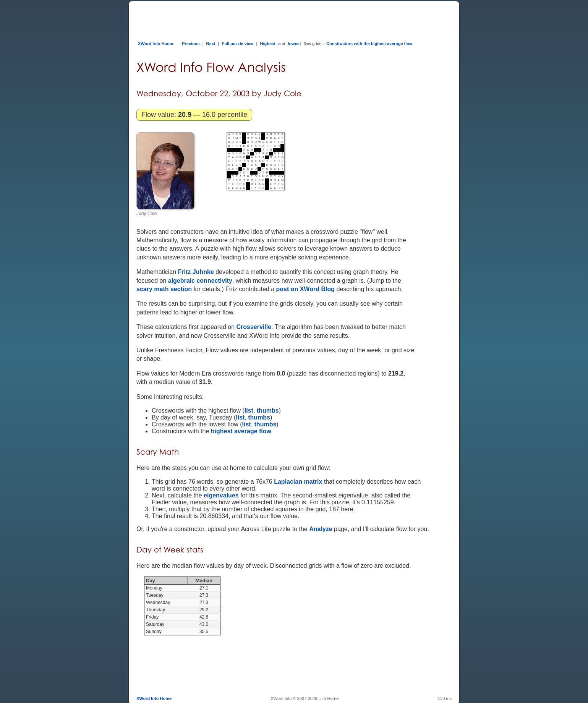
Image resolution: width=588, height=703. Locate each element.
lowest (294, 44)
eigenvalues (221, 495)
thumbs (268, 411)
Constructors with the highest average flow (369, 44)
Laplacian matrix (298, 482)
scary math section (164, 289)
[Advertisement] (275, 18)
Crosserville (254, 327)
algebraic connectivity (200, 281)
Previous (191, 44)
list (249, 411)
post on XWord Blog (305, 289)
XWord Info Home (156, 44)
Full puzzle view (237, 44)
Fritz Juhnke (196, 272)
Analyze (321, 529)
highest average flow (241, 431)
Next (211, 44)
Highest (268, 44)
